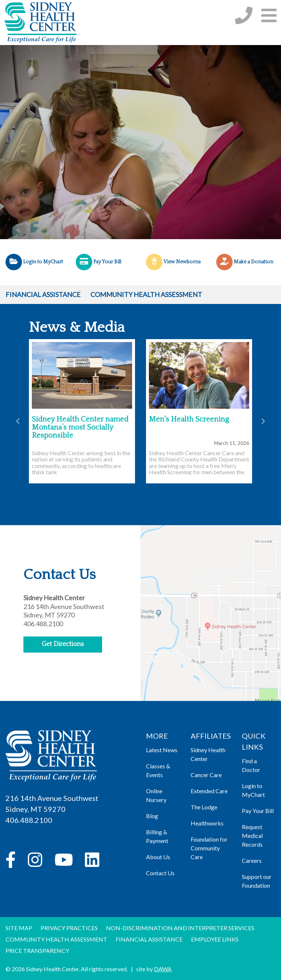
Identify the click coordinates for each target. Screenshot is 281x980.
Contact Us (160, 873)
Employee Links (215, 939)
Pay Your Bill (258, 811)
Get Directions (63, 644)
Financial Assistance (43, 294)
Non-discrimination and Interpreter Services (180, 928)
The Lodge (204, 807)
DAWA (163, 969)
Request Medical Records (252, 836)
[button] (269, 15)
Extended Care (209, 791)
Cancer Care (206, 775)
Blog (152, 816)
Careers (252, 860)
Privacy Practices (69, 928)
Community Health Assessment (146, 294)
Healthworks (207, 823)
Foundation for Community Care (209, 848)
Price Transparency (37, 951)
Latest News (162, 750)
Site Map (19, 928)
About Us (158, 857)
